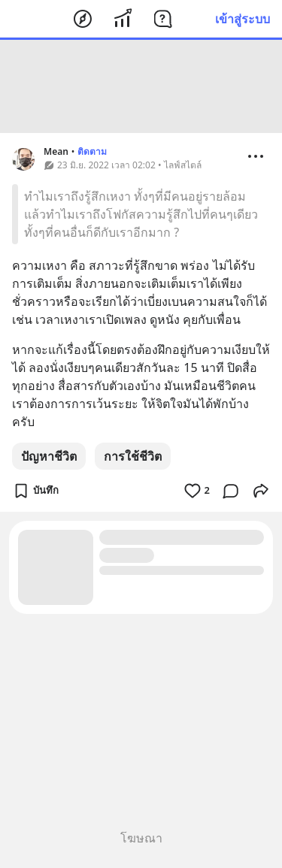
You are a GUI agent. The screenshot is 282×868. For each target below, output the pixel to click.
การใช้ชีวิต (133, 456)
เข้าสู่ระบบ (243, 19)
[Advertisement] (141, 86)
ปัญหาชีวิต (49, 456)
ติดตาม (92, 151)
